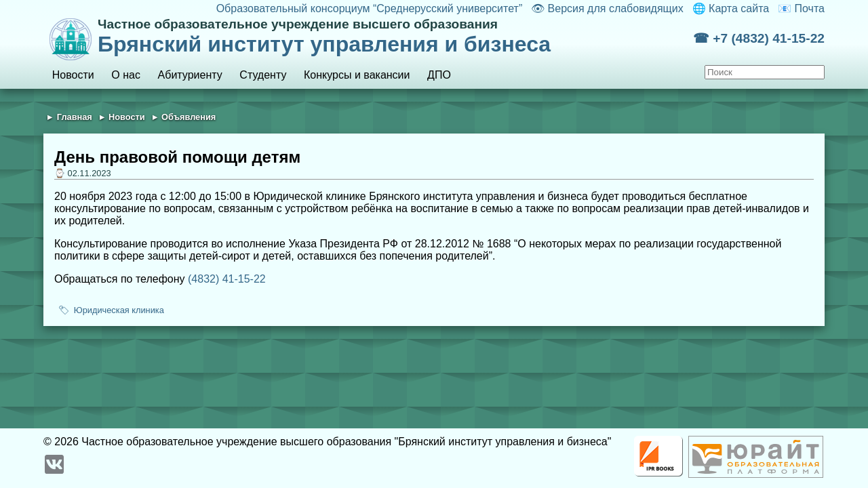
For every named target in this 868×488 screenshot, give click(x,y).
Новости (73, 75)
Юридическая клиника (119, 310)
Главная (75, 117)
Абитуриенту (190, 75)
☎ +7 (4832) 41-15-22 (759, 38)
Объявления (189, 117)
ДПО (439, 75)
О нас (126, 75)
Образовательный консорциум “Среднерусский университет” (370, 8)
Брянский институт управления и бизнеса (395, 37)
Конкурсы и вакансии (357, 75)
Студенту (263, 75)
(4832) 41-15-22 (227, 279)
